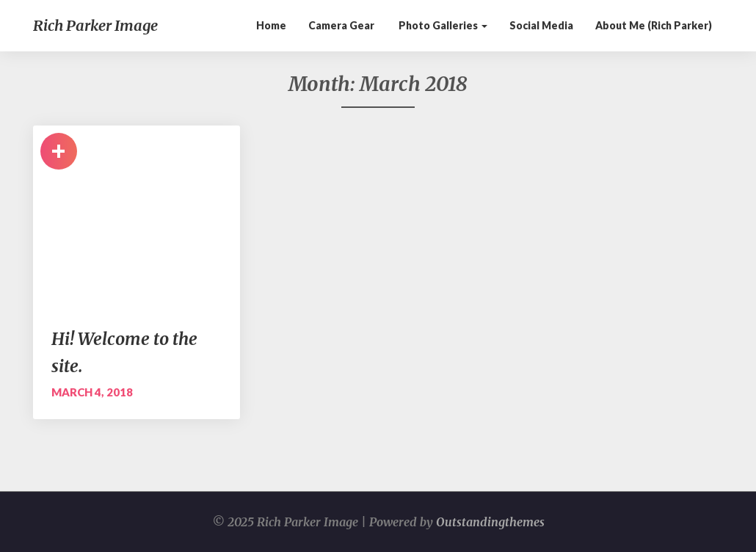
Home (271, 25)
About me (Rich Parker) (654, 25)
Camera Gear (341, 25)
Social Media (541, 25)
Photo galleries (442, 25)
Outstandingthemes (490, 522)
